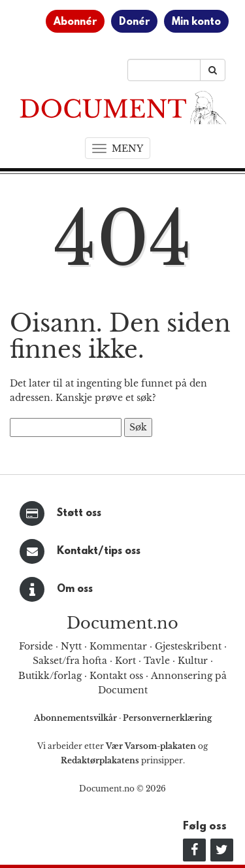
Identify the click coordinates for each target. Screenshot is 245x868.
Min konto (196, 22)
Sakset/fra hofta (70, 661)
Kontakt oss (116, 676)
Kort (125, 661)
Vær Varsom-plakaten (151, 746)
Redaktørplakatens (100, 760)
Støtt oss (79, 513)
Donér (134, 22)
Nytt (71, 646)
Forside (36, 646)
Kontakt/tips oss (99, 551)
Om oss (75, 589)
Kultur (193, 661)
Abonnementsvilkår (76, 718)
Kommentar (118, 646)
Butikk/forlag (50, 676)
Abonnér (75, 22)
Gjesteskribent (188, 646)
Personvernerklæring (167, 718)
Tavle (157, 661)
